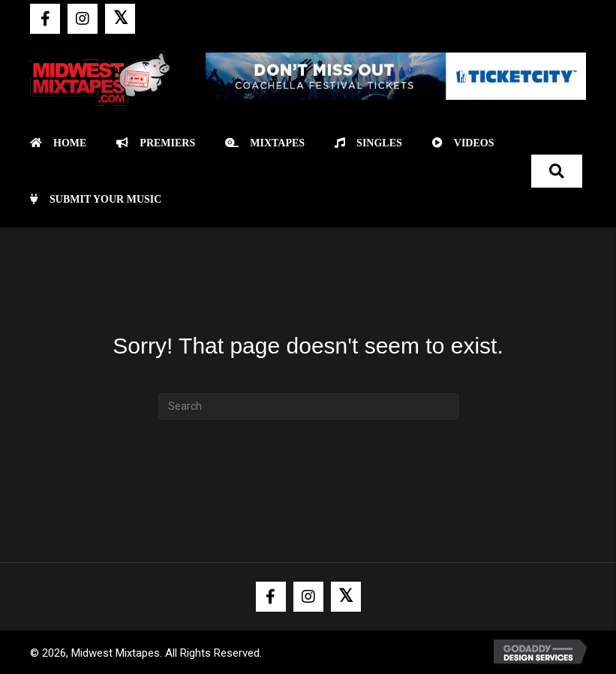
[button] (45, 19)
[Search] (308, 406)
